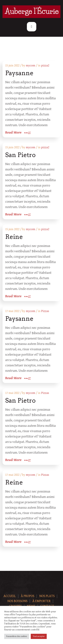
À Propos (28, 596)
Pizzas (45, 311)
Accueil (10, 596)
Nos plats (47, 596)
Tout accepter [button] (39, 636)
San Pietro (20, 155)
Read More (13, 133)
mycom (31, 66)
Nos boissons (17, 601)
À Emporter (41, 601)
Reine (14, 237)
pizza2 (45, 66)
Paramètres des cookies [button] (17, 636)
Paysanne (19, 73)
